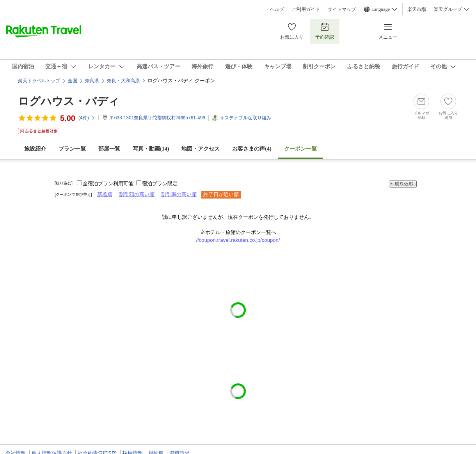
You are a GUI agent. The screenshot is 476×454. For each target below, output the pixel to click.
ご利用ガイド (306, 9)
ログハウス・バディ (69, 101)
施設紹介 (35, 149)
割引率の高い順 (179, 194)
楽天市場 (417, 9)
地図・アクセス (201, 149)
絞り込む (403, 184)
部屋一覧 (109, 149)
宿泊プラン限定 (160, 184)
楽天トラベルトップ (39, 81)
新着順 (105, 194)
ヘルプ (277, 9)
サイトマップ (342, 9)
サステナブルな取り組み (245, 118)
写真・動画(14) (151, 149)
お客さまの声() (252, 149)
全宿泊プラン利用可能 (108, 184)
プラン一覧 (72, 149)
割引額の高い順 (137, 194)
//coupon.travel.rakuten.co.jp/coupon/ (238, 240)
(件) (87, 118)
